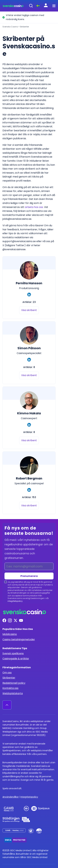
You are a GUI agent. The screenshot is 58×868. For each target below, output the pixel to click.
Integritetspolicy (29, 797)
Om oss (7, 673)
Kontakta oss (10, 688)
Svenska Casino (10, 27)
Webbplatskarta (13, 693)
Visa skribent (29, 310)
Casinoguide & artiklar (16, 659)
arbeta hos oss (34, 207)
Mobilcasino (10, 634)
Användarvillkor (11, 797)
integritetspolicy (15, 601)
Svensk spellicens (13, 653)
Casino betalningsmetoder (19, 639)
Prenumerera (29, 576)
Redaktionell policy (14, 683)
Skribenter (9, 678)
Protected (19, 840)
